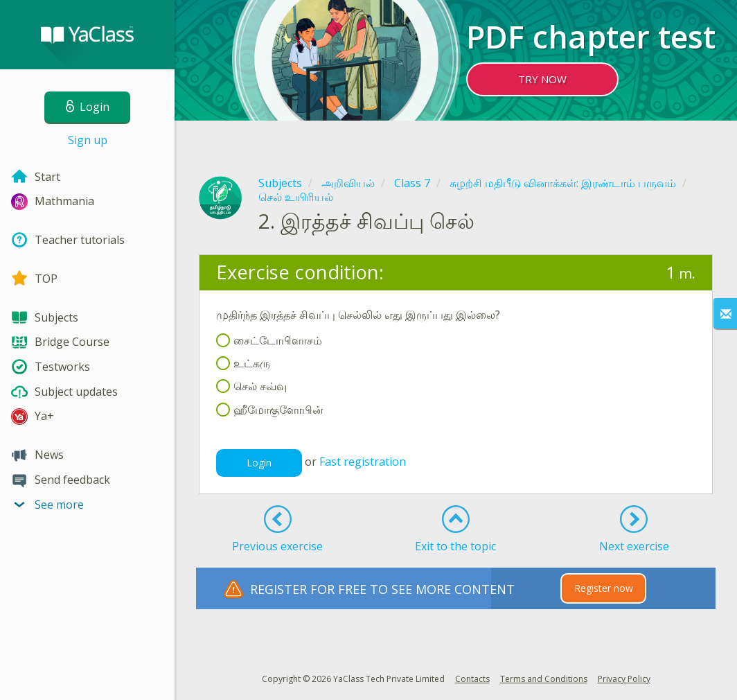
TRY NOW (542, 79)
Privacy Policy (624, 679)
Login (259, 463)
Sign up (88, 140)
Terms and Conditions (544, 679)
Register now (604, 588)
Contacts (472, 679)
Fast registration (363, 462)
